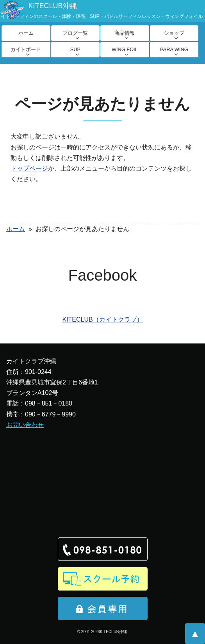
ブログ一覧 (75, 33)
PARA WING (174, 49)
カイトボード (26, 49)
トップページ (29, 168)
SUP (75, 49)
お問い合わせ (25, 425)
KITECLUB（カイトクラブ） (102, 319)
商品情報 (125, 33)
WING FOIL (125, 49)
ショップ (174, 33)
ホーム (26, 33)
